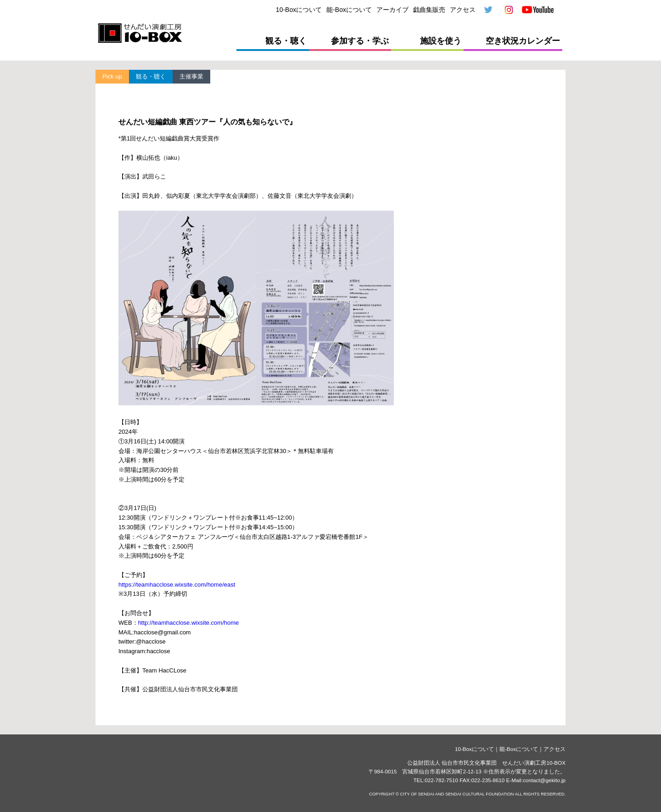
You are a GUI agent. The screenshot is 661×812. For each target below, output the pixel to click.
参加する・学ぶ (360, 41)
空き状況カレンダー (523, 41)
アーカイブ (392, 10)
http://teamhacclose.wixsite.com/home (189, 623)
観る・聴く (286, 41)
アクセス (463, 10)
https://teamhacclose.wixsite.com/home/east (177, 585)
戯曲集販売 (429, 10)
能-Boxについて (349, 10)
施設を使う (441, 41)
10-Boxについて (299, 10)
